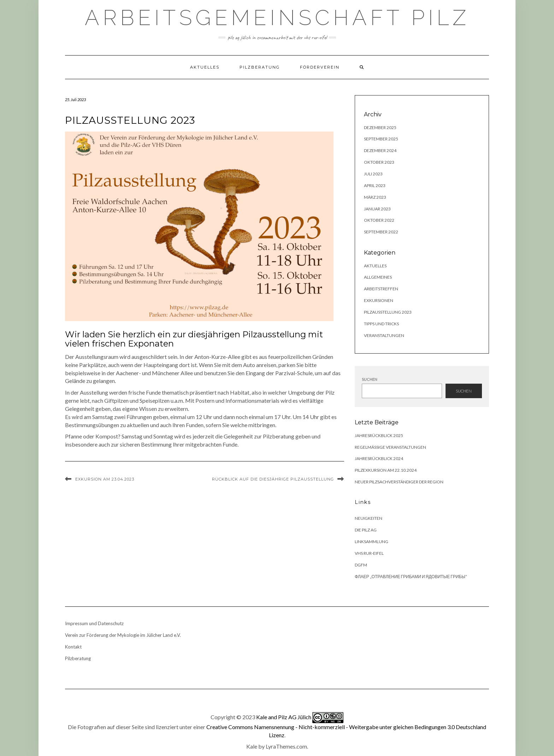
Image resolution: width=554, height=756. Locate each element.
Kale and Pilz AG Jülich (284, 717)
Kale (252, 746)
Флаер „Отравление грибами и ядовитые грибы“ (411, 577)
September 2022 (381, 232)
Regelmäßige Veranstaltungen (390, 447)
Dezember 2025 (380, 127)
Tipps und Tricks (381, 324)
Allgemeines (378, 277)
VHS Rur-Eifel (369, 553)
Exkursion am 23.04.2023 (105, 479)
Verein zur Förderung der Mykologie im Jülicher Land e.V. (123, 635)
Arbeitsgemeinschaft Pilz (277, 18)
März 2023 (375, 197)
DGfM (361, 565)
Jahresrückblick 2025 (379, 435)
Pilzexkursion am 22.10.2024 (386, 470)
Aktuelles (205, 67)
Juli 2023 (373, 174)
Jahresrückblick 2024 (379, 458)
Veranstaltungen (384, 335)
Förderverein (320, 67)
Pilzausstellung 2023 (388, 312)
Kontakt (73, 647)
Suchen (370, 379)
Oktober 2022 (379, 220)
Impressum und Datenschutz (94, 623)
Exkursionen (379, 300)
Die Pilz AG (366, 530)
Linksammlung (372, 542)
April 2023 (375, 185)
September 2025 (381, 139)
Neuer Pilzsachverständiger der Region (399, 482)
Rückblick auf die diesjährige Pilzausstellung (273, 479)
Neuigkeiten (369, 518)
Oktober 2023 (379, 162)
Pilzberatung (260, 67)
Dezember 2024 (380, 150)
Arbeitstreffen (381, 289)
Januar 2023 (377, 209)
